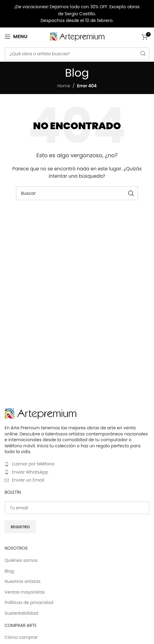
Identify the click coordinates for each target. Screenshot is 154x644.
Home (64, 86)
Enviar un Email (28, 480)
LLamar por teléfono (33, 464)
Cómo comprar (21, 637)
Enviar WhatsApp (30, 472)
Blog (9, 571)
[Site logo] (77, 36)
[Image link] (40, 413)
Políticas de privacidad (29, 603)
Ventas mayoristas (25, 592)
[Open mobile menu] (16, 37)
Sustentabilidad (21, 613)
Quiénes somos (21, 560)
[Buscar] (77, 54)
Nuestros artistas (23, 582)
